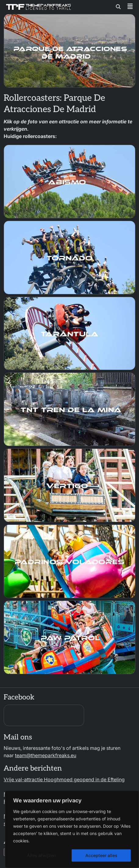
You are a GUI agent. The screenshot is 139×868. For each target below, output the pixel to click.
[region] (72, 829)
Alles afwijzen (41, 855)
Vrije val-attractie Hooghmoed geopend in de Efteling (64, 779)
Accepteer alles (101, 855)
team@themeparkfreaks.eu (46, 755)
